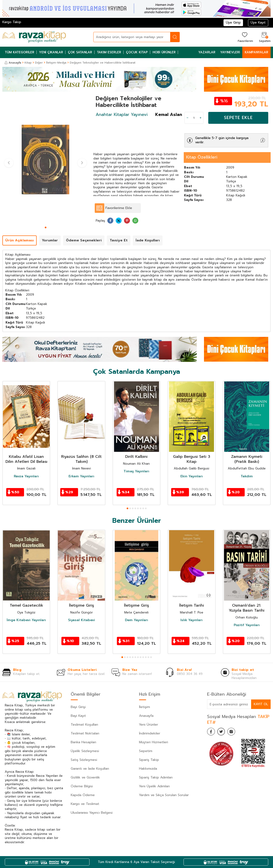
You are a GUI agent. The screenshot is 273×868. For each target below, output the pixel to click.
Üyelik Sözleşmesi (85, 751)
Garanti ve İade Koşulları (90, 769)
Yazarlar (207, 52)
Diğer (39, 63)
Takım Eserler (109, 52)
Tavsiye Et (119, 240)
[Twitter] (224, 733)
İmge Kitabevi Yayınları (26, 620)
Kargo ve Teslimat (85, 804)
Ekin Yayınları (192, 476)
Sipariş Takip (149, 760)
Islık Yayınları (191, 620)
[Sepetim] (264, 37)
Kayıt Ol (261, 704)
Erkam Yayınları (81, 476)
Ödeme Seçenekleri (84, 240)
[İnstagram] (236, 733)
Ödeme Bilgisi (82, 786)
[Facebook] (212, 733)
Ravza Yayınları (26, 476)
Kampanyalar (256, 52)
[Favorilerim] (245, 37)
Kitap (28, 63)
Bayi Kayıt (78, 716)
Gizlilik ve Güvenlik (85, 777)
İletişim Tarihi (192, 606)
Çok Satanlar (80, 52)
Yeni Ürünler (149, 725)
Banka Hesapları (83, 742)
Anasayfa (13, 63)
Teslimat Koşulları (84, 725)
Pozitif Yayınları (247, 625)
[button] (46, 227)
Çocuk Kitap (137, 52)
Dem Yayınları (136, 620)
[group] (45, 160)
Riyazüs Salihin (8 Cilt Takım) (81, 459)
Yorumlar (50, 240)
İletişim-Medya (56, 63)
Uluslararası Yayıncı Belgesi (92, 813)
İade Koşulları (148, 240)
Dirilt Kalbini (136, 457)
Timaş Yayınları (136, 471)
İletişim (144, 707)
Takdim (247, 476)
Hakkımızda (148, 769)
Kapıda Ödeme (83, 795)
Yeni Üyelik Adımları (154, 786)
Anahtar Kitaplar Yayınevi (122, 115)
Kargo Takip (12, 22)
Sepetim (146, 751)
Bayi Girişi (78, 707)
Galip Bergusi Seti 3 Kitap (192, 459)
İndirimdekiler (150, 733)
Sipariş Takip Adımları (156, 777)
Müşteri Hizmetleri (154, 742)
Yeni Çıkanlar (51, 52)
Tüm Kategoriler (20, 52)
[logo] (34, 37)
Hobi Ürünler (164, 52)
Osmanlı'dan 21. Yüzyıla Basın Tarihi (247, 608)
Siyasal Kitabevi (82, 620)
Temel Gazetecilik (26, 606)
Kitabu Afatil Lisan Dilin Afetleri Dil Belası (26, 459)
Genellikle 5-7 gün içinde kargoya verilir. (222, 140)
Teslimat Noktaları (85, 733)
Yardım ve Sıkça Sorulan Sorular (164, 795)
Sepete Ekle (238, 118)
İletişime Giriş (82, 606)
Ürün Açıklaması (20, 240)
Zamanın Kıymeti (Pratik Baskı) (247, 459)
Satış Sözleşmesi (84, 760)
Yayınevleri (230, 52)
